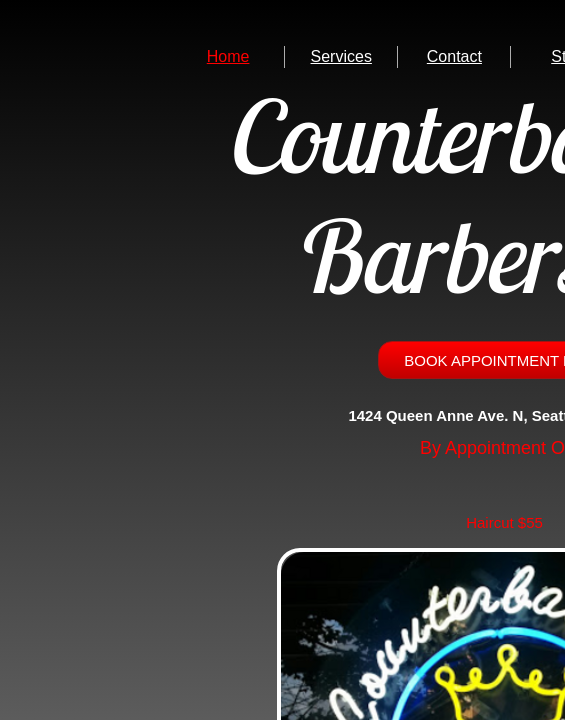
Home (228, 56)
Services (341, 56)
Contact (454, 56)
